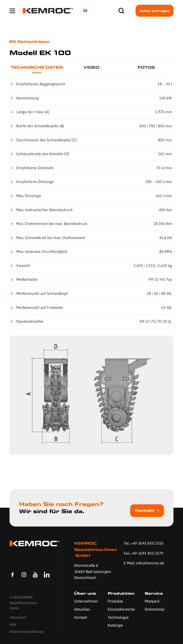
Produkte (115, 601)
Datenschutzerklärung (26, 632)
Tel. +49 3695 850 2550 (144, 543)
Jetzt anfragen (155, 11)
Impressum (18, 617)
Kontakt (145, 510)
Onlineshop (154, 609)
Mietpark (152, 601)
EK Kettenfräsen (30, 42)
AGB (13, 625)
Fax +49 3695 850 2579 (144, 553)
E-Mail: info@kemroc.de (144, 563)
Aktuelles (82, 609)
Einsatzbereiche (121, 609)
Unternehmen (86, 601)
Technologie (118, 617)
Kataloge (115, 625)
